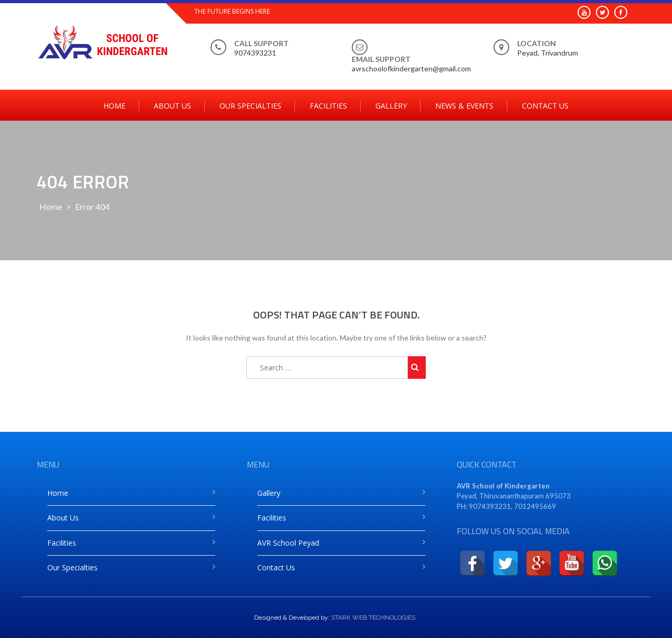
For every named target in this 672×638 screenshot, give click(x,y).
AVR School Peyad (288, 543)
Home (114, 106)
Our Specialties (250, 106)
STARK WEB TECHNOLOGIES (373, 618)
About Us (172, 106)
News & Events (464, 106)
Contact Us (545, 106)
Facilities (328, 106)
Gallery (391, 106)
